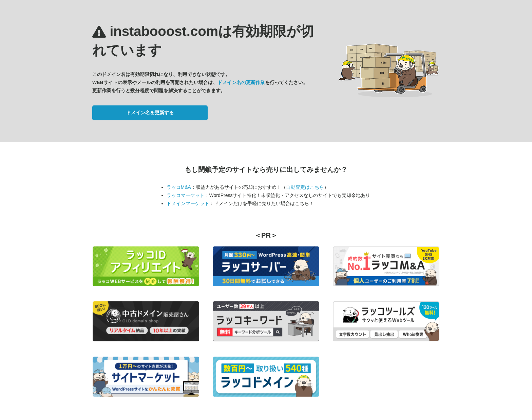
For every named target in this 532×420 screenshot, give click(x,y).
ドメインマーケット (188, 203)
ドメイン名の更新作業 (241, 82)
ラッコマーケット (186, 195)
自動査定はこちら (305, 187)
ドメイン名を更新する (150, 113)
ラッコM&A (179, 187)
